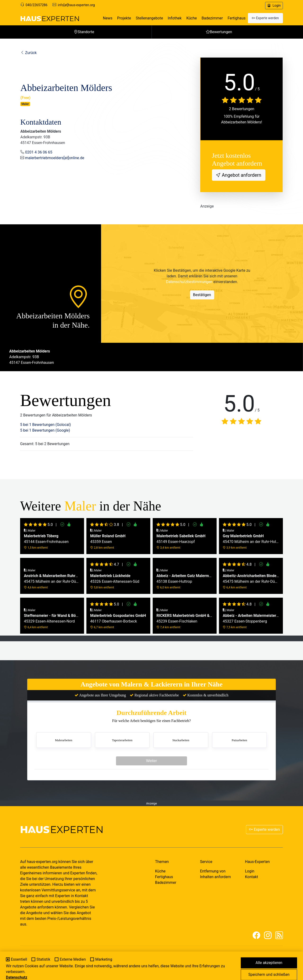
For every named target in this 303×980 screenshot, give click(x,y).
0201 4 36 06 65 (39, 152)
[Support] (22, 5)
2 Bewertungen (242, 109)
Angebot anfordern (241, 175)
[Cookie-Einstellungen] (6, 974)
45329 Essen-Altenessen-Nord (52, 619)
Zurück (29, 53)
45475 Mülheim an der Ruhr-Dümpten (52, 579)
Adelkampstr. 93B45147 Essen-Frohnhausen (32, 357)
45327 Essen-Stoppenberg (251, 619)
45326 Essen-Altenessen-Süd (115, 579)
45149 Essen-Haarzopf (181, 539)
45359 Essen (108, 539)
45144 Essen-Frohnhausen (46, 539)
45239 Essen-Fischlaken (185, 619)
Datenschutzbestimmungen (189, 282)
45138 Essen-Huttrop (185, 579)
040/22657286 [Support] (36, 5)
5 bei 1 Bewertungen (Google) (45, 430)
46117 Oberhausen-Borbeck (118, 619)
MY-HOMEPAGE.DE (56, 960)
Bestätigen (202, 295)
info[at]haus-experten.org (76, 5)
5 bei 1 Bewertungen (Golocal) (45, 425)
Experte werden (264, 829)
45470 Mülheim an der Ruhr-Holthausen (251, 539)
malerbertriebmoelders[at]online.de (55, 158)
